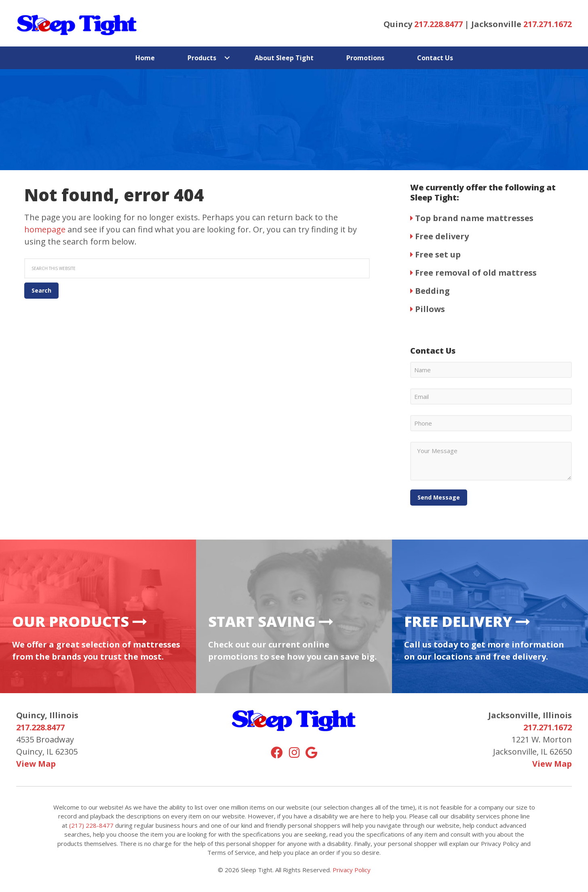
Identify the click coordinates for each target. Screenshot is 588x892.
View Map (36, 764)
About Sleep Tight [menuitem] (284, 58)
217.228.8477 (438, 24)
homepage (45, 229)
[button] (227, 58)
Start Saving (271, 621)
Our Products (80, 621)
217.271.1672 (548, 24)
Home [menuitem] (145, 58)
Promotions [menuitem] (365, 58)
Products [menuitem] (202, 58)
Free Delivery (467, 621)
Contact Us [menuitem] (435, 58)
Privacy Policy (352, 870)
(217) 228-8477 (91, 825)
